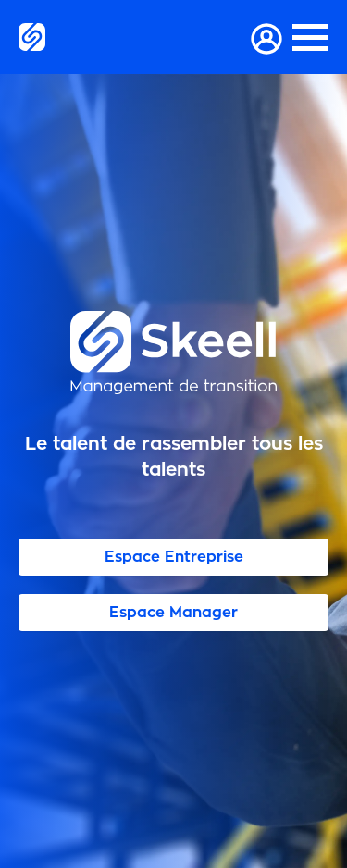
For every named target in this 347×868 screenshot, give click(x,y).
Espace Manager (173, 613)
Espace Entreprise (174, 557)
